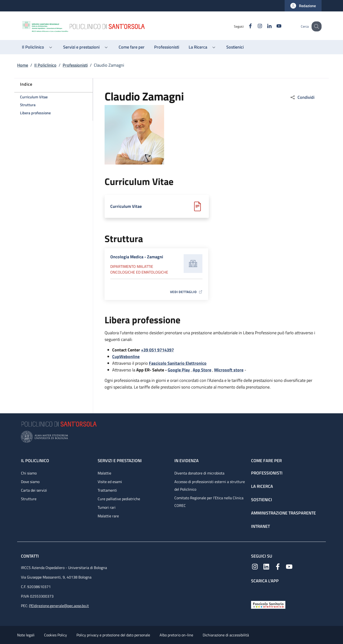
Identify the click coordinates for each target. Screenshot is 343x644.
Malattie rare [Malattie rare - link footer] (108, 516)
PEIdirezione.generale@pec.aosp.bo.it (59, 606)
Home (23, 65)
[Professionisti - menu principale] (167, 47)
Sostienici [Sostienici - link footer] (262, 500)
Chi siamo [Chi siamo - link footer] (29, 473)
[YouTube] (275, 26)
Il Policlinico (45, 65)
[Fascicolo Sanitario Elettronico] (268, 604)
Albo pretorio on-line (176, 635)
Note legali (26, 635)
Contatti (30, 556)
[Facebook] (246, 26)
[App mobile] (255, 591)
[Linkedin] (265, 26)
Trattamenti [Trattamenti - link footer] (107, 490)
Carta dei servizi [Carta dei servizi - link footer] (34, 490)
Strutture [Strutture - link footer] (29, 499)
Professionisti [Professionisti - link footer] (267, 473)
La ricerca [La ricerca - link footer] (262, 486)
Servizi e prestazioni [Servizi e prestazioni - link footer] (120, 461)
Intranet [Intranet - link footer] (260, 526)
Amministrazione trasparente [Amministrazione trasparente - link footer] (283, 513)
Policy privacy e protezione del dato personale (113, 635)
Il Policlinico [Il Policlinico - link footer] (35, 461)
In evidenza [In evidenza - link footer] (187, 461)
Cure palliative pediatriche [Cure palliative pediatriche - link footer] (119, 499)
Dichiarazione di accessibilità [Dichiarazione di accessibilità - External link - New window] (226, 635)
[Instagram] (256, 26)
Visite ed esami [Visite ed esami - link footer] (110, 482)
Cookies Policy (55, 635)
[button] (303, 6)
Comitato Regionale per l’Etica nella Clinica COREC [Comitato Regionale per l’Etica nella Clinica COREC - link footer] (209, 502)
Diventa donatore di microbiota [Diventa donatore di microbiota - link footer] (199, 473)
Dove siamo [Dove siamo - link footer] (30, 482)
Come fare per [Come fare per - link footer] (266, 461)
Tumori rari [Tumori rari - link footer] (107, 507)
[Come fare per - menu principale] (132, 47)
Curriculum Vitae (126, 206)
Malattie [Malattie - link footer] (104, 473)
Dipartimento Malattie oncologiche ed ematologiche (139, 269)
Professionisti (75, 65)
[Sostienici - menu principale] (235, 47)
